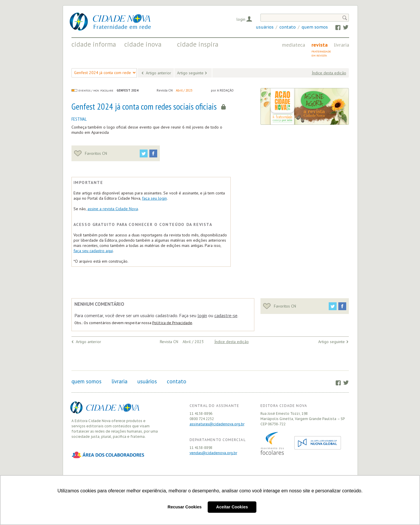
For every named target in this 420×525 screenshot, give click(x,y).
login (202, 315)
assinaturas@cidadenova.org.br (217, 424)
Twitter (343, 27)
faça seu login (154, 198)
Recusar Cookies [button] (185, 507)
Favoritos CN (91, 153)
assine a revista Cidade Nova (113, 209)
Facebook (335, 27)
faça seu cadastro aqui (93, 251)
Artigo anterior (159, 73)
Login (241, 19)
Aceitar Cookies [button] (232, 507)
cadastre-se (226, 315)
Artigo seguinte (190, 73)
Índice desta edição (329, 73)
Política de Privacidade (172, 323)
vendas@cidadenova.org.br (213, 453)
